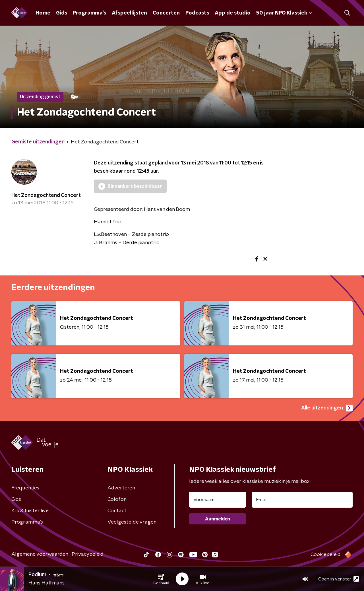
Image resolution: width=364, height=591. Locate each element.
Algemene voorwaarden (40, 554)
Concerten (166, 13)
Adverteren (121, 488)
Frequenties (25, 488)
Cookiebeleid (326, 555)
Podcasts (197, 13)
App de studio (233, 13)
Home (43, 13)
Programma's (89, 13)
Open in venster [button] (339, 579)
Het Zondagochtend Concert (46, 195)
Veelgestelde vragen (132, 522)
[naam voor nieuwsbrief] (218, 500)
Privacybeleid (88, 554)
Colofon (117, 499)
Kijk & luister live (30, 511)
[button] (161, 579)
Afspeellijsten (129, 13)
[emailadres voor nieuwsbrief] (302, 500)
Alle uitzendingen (327, 408)
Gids (62, 13)
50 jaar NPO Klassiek (284, 13)
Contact (117, 511)
